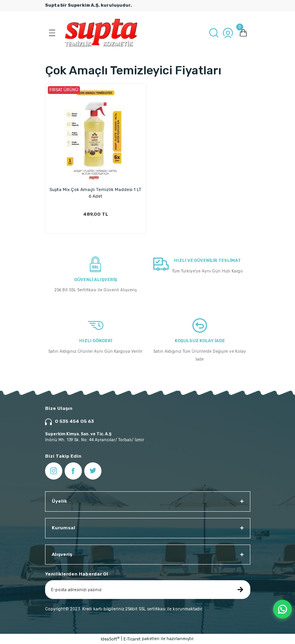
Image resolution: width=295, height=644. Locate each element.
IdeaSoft (110, 639)
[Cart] (243, 33)
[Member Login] (228, 33)
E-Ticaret (132, 639)
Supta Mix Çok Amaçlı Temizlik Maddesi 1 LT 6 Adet (95, 193)
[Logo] (101, 33)
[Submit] (241, 590)
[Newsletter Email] (148, 590)
